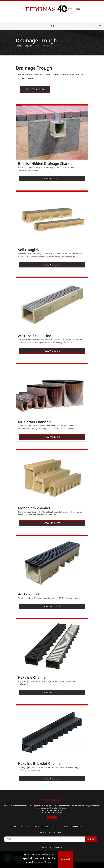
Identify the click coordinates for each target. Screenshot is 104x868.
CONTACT (66, 827)
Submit (91, 839)
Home (18, 46)
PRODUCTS (35, 827)
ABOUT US (25, 827)
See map (52, 817)
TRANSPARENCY (77, 827)
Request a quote (35, 89)
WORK (56, 827)
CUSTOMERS (45, 827)
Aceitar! (65, 859)
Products (28, 46)
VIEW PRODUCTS (52, 179)
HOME (14, 827)
